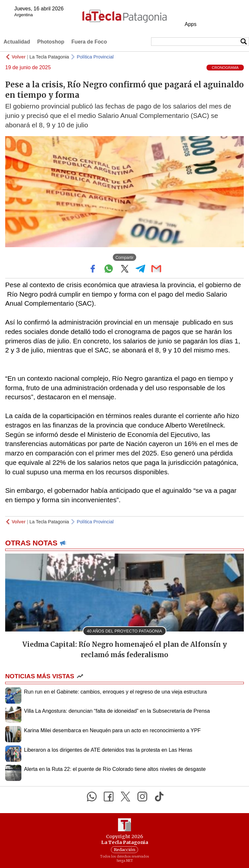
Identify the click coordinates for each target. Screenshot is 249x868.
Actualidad (17, 42)
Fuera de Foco (89, 42)
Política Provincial (95, 57)
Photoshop (51, 42)
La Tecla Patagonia (49, 57)
